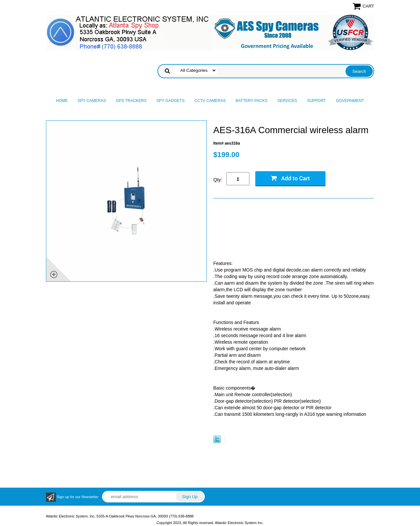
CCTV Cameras (210, 101)
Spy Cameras (92, 101)
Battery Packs (252, 101)
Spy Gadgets (171, 101)
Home (62, 101)
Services (287, 101)
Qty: (218, 180)
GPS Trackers (131, 101)
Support (317, 101)
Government (350, 101)
